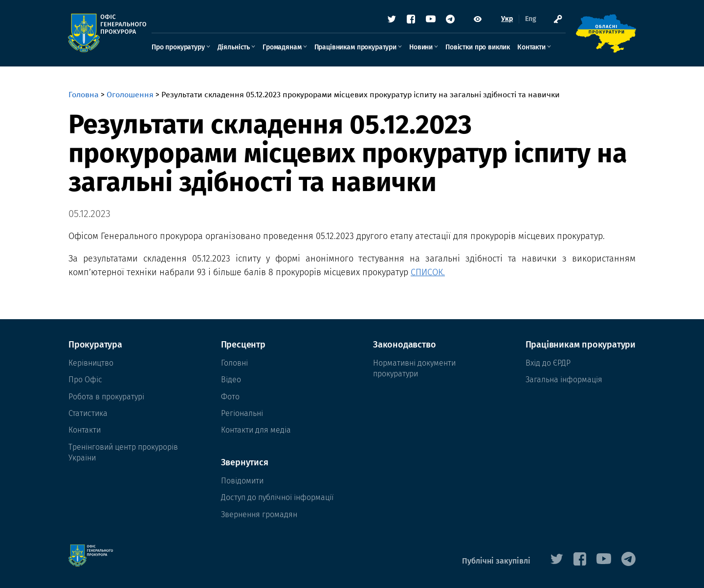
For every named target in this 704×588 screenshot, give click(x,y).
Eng (530, 19)
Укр (506, 19)
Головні (234, 363)
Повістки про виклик (478, 47)
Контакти (532, 47)
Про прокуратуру (179, 47)
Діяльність (234, 47)
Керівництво (91, 363)
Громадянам (282, 47)
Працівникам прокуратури (356, 47)
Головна (84, 95)
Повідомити (242, 481)
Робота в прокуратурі (106, 397)
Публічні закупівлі (496, 561)
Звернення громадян (259, 514)
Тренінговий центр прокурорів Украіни (123, 452)
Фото (230, 397)
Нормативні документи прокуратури (414, 368)
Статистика (88, 413)
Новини (421, 47)
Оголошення (130, 95)
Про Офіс (85, 380)
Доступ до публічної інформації (277, 497)
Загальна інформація (564, 380)
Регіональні (242, 413)
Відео (231, 380)
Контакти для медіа (256, 430)
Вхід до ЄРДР (548, 363)
